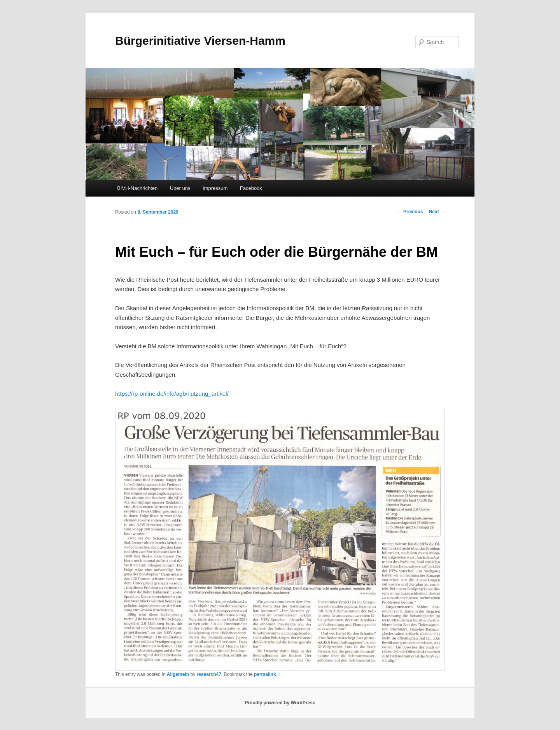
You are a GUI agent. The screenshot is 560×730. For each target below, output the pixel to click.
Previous (410, 212)
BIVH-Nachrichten (137, 188)
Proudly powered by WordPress (280, 703)
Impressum (215, 188)
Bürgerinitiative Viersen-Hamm (200, 41)
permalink (265, 674)
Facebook (251, 188)
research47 (209, 674)
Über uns (180, 188)
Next (437, 212)
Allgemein (178, 674)
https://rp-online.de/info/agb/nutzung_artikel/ (172, 394)
